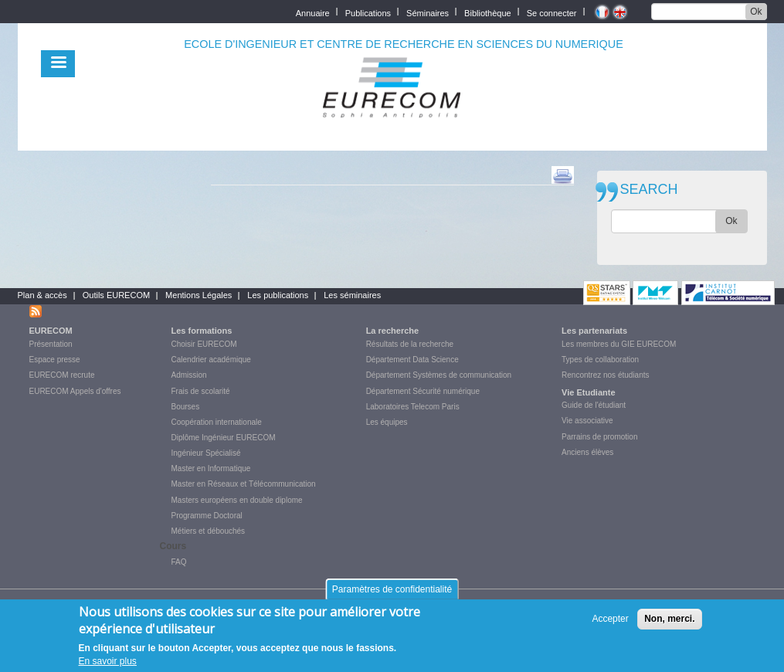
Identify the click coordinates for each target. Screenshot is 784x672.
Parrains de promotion (599, 437)
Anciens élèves (587, 452)
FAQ (179, 562)
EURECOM (51, 331)
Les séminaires (352, 295)
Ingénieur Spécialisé (206, 453)
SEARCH (649, 190)
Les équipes (387, 422)
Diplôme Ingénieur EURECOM (224, 438)
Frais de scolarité (201, 391)
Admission (189, 375)
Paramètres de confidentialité (392, 590)
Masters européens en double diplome (237, 500)
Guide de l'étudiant (594, 405)
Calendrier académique (211, 360)
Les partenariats (594, 331)
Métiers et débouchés (209, 531)
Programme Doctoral (207, 516)
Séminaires (428, 12)
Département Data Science (412, 360)
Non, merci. (669, 619)
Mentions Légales (199, 295)
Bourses (186, 407)
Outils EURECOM (116, 295)
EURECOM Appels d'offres (75, 391)
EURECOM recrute (62, 375)
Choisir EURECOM (204, 344)
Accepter (610, 619)
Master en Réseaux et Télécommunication (244, 484)
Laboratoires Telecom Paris (413, 407)
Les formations (202, 331)
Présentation (51, 344)
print (563, 175)
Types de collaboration (600, 360)
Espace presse (55, 360)
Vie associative (587, 421)
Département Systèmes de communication (439, 375)
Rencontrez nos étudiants (605, 375)
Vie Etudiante (588, 392)
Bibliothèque (488, 12)
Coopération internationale (217, 422)
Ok (756, 12)
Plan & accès (42, 295)
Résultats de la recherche (410, 344)
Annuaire (313, 12)
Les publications (278, 295)
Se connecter (552, 12)
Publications (368, 12)
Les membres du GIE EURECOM (619, 344)
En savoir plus (108, 662)
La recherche (392, 331)
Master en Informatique (211, 468)
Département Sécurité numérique (423, 391)
